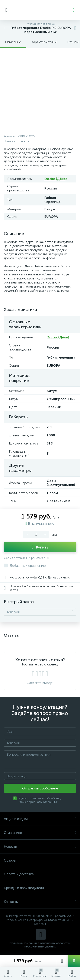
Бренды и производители (40, 888)
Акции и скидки (40, 819)
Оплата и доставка (40, 874)
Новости (40, 847)
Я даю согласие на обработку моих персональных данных (40, 800)
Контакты (40, 902)
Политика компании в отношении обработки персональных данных (40, 945)
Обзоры (40, 860)
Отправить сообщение (40, 788)
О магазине (40, 833)
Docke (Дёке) (56, 179)
